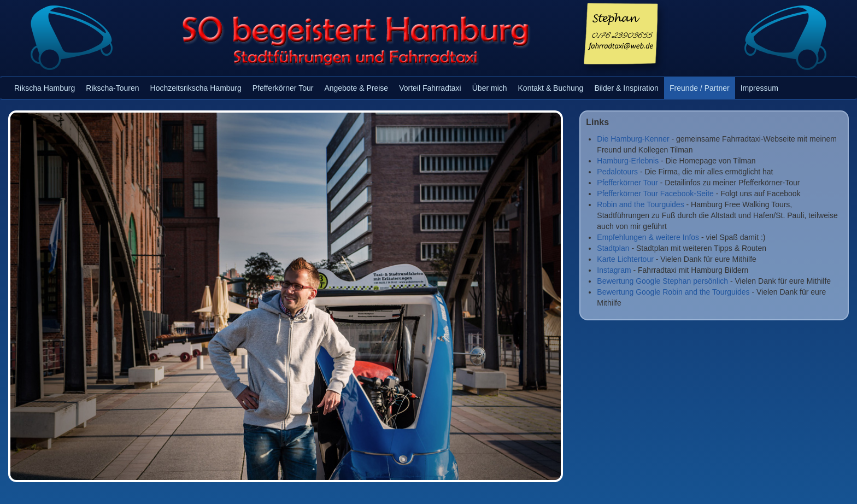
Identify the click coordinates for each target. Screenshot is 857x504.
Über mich (490, 88)
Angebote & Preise (356, 88)
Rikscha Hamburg (45, 88)
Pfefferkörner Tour (283, 88)
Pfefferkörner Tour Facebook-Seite (655, 194)
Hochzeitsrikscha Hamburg (196, 88)
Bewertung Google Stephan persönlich (662, 281)
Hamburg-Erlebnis (628, 161)
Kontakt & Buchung (551, 88)
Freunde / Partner (700, 88)
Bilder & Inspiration (626, 88)
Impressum (759, 88)
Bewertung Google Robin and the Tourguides (673, 292)
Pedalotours (617, 172)
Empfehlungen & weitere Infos (648, 237)
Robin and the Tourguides (640, 204)
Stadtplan (613, 248)
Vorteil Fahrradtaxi (430, 88)
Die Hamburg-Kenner (633, 139)
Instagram (614, 270)
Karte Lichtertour (625, 259)
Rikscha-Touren (112, 88)
